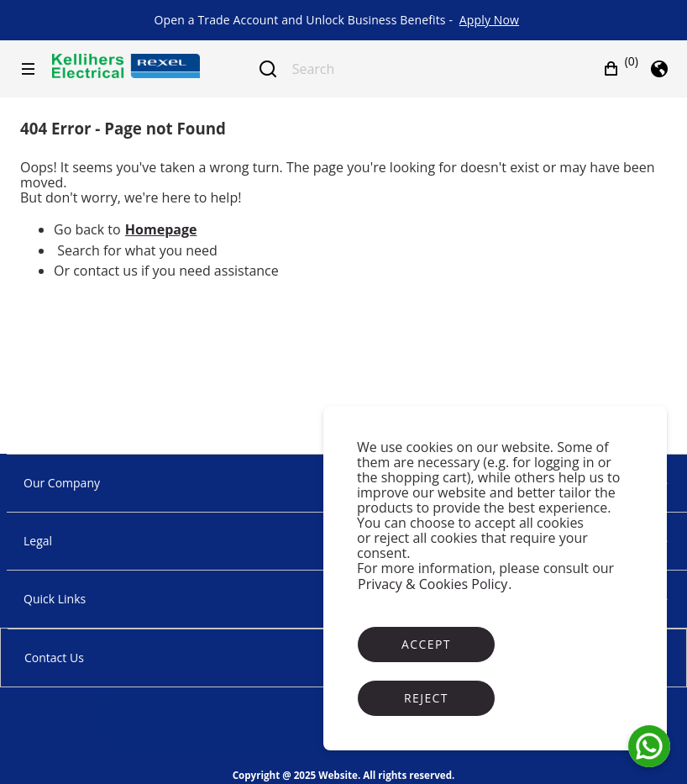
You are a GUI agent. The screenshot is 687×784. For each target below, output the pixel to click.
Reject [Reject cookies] (426, 698)
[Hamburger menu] (28, 69)
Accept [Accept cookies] (426, 644)
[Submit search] (268, 69)
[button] (621, 69)
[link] (489, 20)
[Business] (126, 66)
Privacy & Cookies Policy (433, 584)
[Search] (429, 69)
